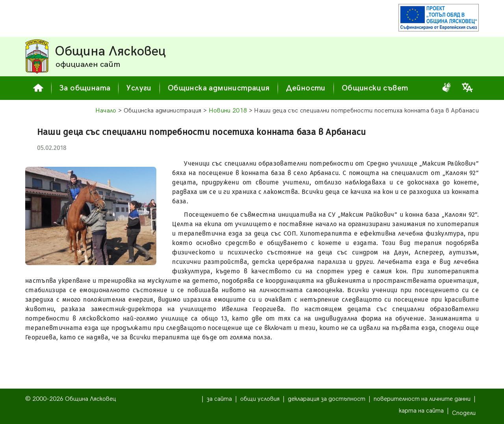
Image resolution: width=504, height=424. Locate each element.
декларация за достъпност (327, 399)
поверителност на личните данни (422, 399)
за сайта (219, 399)
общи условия (260, 399)
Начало (106, 111)
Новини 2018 (228, 111)
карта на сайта (421, 411)
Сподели (464, 413)
